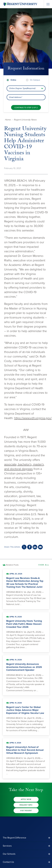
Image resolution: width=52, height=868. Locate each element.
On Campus (35, 80)
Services (7, 846)
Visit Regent (26, 811)
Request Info (26, 805)
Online (13, 80)
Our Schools (9, 854)
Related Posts (12, 565)
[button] (26, 838)
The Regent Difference (14, 838)
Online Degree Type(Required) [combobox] (22, 88)
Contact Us (8, 862)
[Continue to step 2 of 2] (26, 107)
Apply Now (26, 799)
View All (44, 565)
